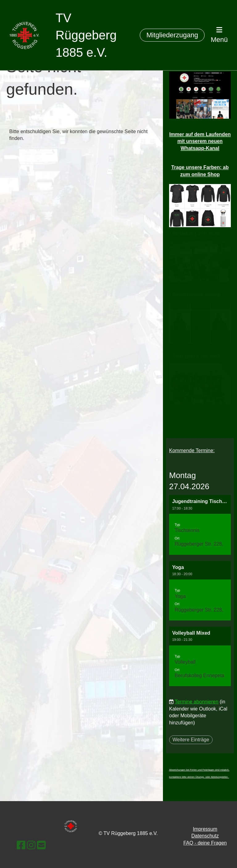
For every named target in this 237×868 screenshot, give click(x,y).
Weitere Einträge (191, 740)
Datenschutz (205, 836)
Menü (219, 35)
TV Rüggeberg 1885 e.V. (86, 35)
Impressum (205, 829)
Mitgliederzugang (172, 35)
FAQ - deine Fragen (205, 843)
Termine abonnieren (196, 702)
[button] (200, 525)
